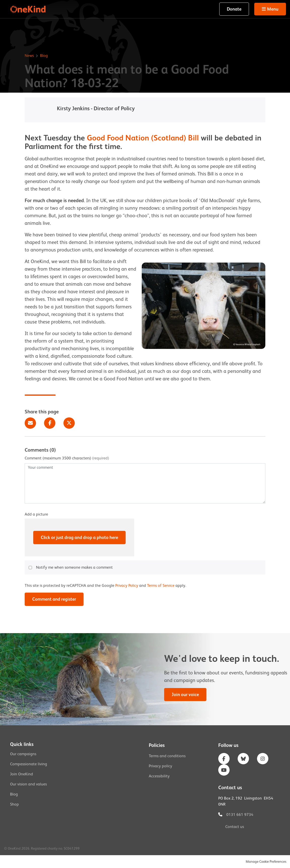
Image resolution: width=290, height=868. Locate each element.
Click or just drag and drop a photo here (79, 537)
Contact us (235, 827)
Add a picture (36, 514)
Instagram (263, 759)
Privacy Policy (127, 586)
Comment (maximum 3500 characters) (67, 458)
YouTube (224, 770)
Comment (54, 599)
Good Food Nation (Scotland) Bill (143, 138)
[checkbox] (30, 568)
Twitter (69, 423)
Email (30, 423)
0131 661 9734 (240, 815)
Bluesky (243, 759)
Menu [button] (273, 9)
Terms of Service (161, 586)
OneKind (28, 9)
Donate (234, 9)
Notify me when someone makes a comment (74, 567)
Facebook (50, 423)
